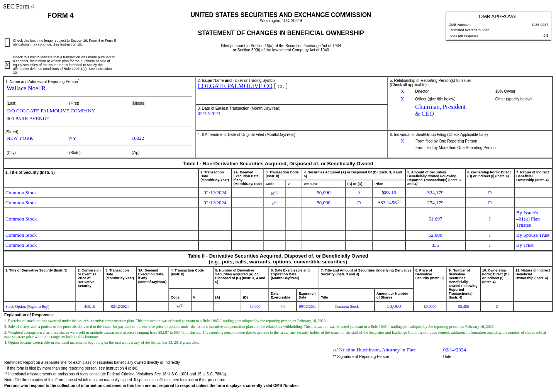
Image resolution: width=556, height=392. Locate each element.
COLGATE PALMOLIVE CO (235, 86)
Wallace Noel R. (27, 88)
